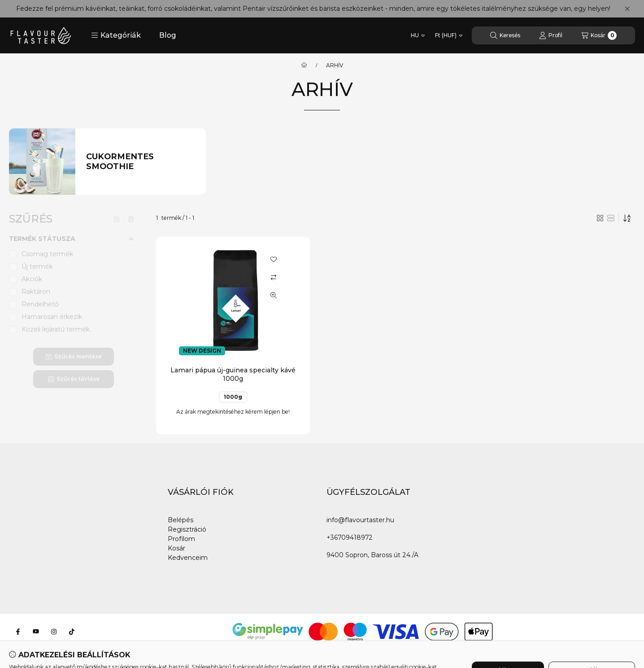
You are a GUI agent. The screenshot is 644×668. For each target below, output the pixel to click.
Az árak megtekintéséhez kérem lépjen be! (233, 412)
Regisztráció (187, 529)
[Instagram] (54, 632)
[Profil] (551, 35)
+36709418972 (350, 537)
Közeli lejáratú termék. (56, 329)
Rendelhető (40, 304)
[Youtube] (36, 632)
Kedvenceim (188, 558)
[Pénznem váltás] (449, 35)
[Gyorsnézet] (274, 295)
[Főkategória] (304, 65)
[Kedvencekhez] (274, 259)
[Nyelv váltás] (418, 35)
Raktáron (36, 292)
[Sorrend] (627, 218)
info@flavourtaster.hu (360, 520)
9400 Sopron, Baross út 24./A (372, 555)
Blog (168, 35)
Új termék (37, 266)
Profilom (181, 539)
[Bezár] (627, 9)
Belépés (181, 520)
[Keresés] (505, 35)
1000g (233, 397)
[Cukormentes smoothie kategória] (140, 162)
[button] (116, 35)
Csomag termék (47, 254)
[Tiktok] (72, 632)
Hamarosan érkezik (52, 317)
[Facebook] (18, 632)
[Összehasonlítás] (274, 277)
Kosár (176, 548)
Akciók (32, 279)
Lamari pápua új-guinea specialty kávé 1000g (233, 374)
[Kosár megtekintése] (599, 35)
